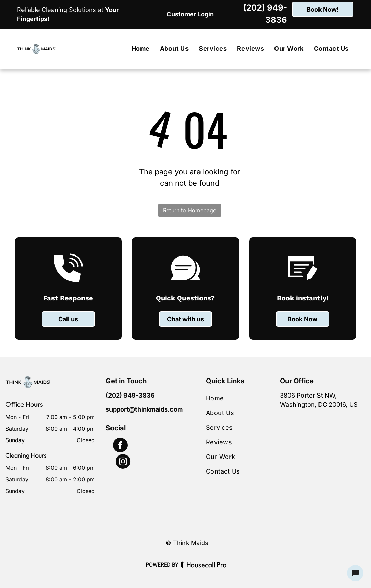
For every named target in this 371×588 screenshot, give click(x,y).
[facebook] (120, 446)
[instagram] (123, 462)
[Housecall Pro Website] (204, 566)
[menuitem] (141, 49)
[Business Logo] (28, 380)
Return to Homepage (190, 210)
